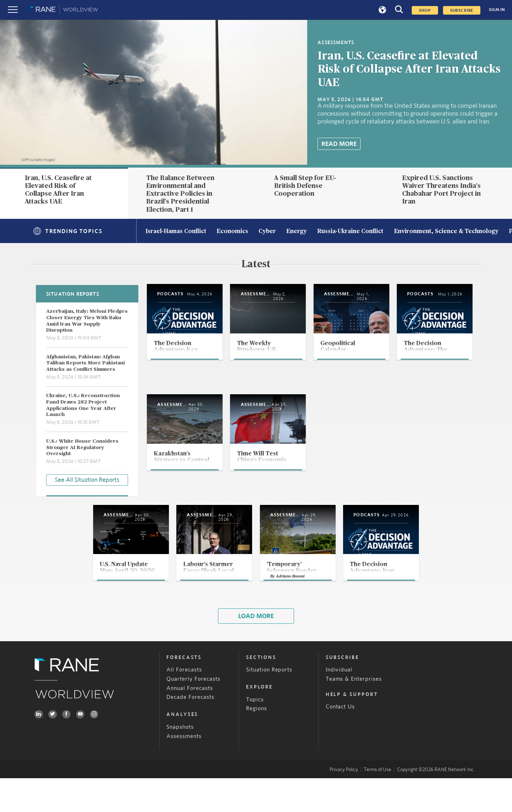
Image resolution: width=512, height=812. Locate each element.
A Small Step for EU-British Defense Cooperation (305, 186)
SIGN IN (497, 10)
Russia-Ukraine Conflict (350, 232)
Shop (425, 10)
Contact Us (340, 741)
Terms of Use (377, 803)
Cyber (267, 232)
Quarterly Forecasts (193, 713)
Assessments (184, 770)
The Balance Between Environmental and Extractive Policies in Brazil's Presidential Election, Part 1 (180, 194)
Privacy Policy (344, 803)
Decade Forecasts (190, 731)
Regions (257, 743)
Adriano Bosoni (292, 609)
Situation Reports (269, 704)
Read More (339, 144)
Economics (232, 232)
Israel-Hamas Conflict (176, 232)
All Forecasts (184, 704)
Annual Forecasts (190, 722)
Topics (255, 734)
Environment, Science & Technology (446, 232)
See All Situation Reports (87, 479)
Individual (339, 704)
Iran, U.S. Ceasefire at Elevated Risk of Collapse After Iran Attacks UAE (409, 69)
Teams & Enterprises (354, 713)
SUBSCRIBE (462, 10)
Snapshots (180, 761)
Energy (297, 232)
